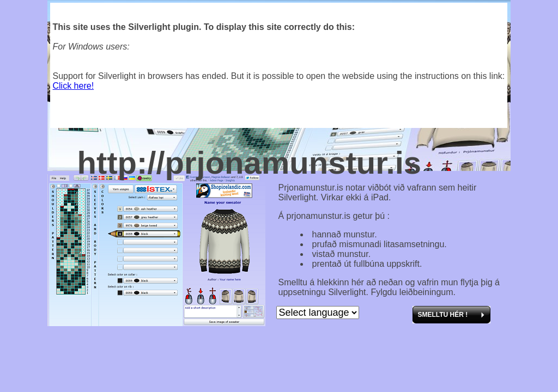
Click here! (74, 86)
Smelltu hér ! (443, 315)
